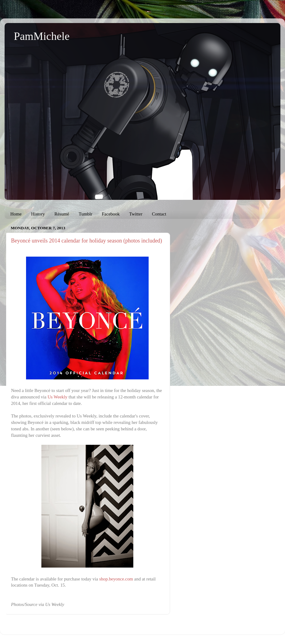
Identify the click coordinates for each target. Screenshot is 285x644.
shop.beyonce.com (116, 579)
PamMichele (42, 36)
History (38, 214)
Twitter (136, 214)
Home (16, 214)
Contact (159, 214)
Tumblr (85, 214)
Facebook (111, 214)
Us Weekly (57, 397)
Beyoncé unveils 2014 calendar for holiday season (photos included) (87, 241)
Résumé (62, 214)
